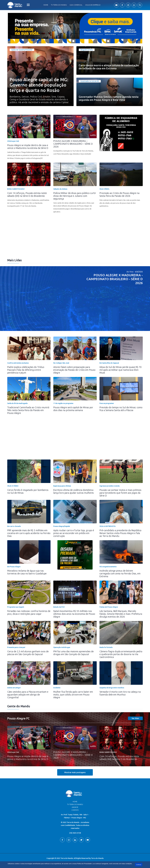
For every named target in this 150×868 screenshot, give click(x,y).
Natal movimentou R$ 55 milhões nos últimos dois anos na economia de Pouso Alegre (74, 614)
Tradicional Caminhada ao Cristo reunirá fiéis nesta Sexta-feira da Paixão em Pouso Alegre (28, 410)
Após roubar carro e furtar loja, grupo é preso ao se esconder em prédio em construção (74, 533)
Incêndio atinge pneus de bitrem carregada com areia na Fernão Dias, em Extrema (120, 573)
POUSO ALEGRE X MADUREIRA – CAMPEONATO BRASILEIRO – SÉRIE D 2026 (73, 144)
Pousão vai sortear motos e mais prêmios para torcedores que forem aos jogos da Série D (120, 493)
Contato (75, 810)
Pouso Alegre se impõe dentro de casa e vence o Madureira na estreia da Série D (28, 147)
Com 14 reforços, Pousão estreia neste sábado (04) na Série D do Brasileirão (27, 194)
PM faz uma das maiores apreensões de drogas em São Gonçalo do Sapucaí (73, 653)
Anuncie (75, 807)
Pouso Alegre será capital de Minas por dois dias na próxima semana (73, 409)
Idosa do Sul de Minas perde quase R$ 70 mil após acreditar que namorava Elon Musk (120, 370)
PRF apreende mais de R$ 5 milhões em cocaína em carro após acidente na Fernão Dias (29, 533)
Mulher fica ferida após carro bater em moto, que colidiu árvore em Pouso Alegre (73, 695)
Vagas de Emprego (93, 5)
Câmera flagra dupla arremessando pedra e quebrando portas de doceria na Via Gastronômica (121, 654)
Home (46, 5)
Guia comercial (76, 5)
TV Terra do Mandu (75, 804)
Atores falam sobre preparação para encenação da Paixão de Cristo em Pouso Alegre (74, 370)
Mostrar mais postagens (75, 772)
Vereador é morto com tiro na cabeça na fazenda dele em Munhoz (120, 693)
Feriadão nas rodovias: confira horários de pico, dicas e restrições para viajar (29, 612)
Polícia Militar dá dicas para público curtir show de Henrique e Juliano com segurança (75, 196)
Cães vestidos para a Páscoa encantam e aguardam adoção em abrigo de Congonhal (28, 695)
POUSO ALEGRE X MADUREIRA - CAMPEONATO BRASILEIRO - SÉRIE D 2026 (115, 279)
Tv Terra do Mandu (59, 5)
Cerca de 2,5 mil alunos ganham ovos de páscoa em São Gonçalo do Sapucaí (28, 653)
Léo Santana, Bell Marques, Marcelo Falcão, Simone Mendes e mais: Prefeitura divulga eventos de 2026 (121, 614)
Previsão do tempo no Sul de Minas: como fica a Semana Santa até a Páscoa (121, 409)
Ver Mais (135, 718)
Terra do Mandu (97, 858)
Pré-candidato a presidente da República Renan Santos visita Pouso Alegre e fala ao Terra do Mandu (120, 533)
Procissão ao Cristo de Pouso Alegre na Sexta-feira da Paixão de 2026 (119, 194)
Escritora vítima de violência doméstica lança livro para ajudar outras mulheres (74, 491)
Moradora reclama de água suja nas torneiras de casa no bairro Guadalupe (27, 572)
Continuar (139, 865)
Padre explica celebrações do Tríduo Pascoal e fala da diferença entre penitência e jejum (26, 370)
